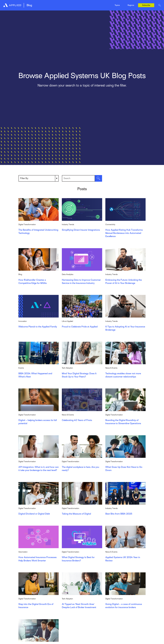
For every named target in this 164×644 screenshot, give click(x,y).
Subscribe (146, 5)
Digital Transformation (66, 4)
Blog (29, 5)
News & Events (88, 4)
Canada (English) (130, 3)
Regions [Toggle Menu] (131, 5)
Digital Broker (38, 4)
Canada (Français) (131, 7)
